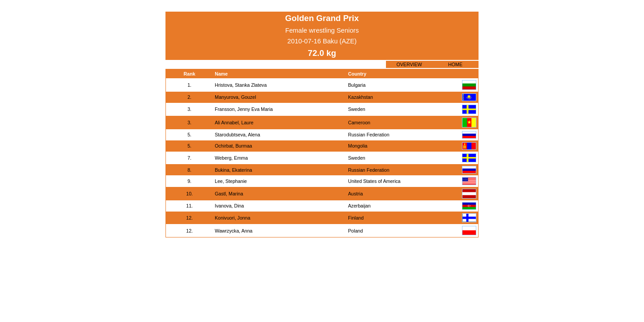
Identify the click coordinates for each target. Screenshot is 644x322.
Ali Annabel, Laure (234, 123)
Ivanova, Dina (229, 206)
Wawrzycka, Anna (233, 231)
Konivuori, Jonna (232, 218)
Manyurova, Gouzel (235, 97)
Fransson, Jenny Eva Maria (244, 109)
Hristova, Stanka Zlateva (241, 85)
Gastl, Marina (229, 194)
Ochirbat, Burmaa (233, 146)
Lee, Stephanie (231, 181)
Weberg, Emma (231, 158)
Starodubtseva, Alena (237, 135)
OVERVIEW (409, 64)
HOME (455, 64)
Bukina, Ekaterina (233, 170)
